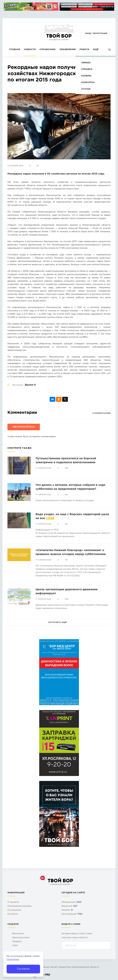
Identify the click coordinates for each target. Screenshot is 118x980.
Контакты (13, 914)
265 (66, 495)
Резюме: (67, 910)
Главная (15, 50)
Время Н (30, 385)
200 (67, 599)
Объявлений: (72, 902)
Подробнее (13, 960)
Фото (51, 518)
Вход (88, 33)
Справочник (48, 50)
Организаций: (72, 914)
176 (66, 560)
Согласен (23, 969)
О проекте (13, 902)
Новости (30, 50)
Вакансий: (70, 906)
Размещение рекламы (20, 906)
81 (38, 166)
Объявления (68, 50)
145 (66, 524)
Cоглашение (14, 910)
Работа (84, 50)
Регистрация (100, 33)
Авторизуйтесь (24, 427)
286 (66, 468)
